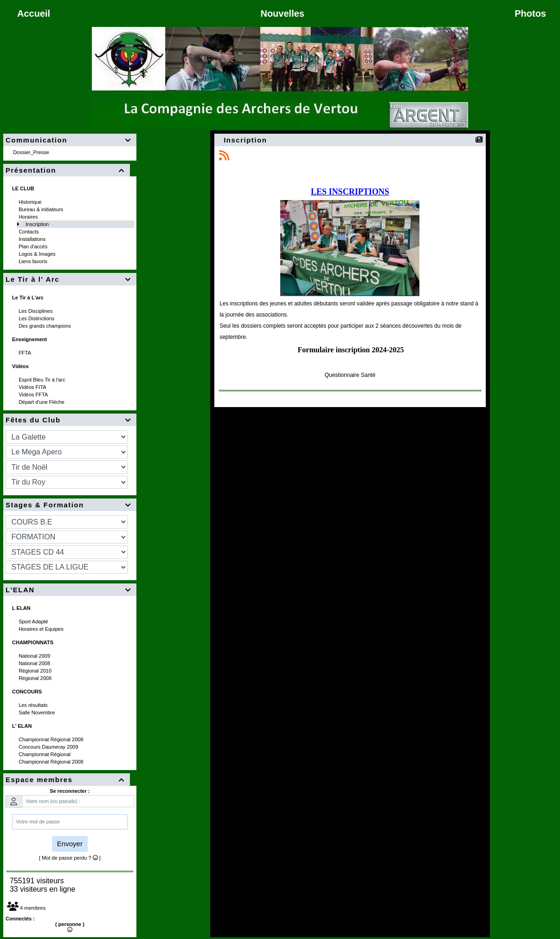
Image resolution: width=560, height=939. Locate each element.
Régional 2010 (36, 671)
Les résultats (34, 705)
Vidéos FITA (33, 387)
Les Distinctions (37, 318)
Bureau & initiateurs (42, 209)
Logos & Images (38, 254)
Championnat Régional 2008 (52, 739)
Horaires (29, 217)
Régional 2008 (36, 678)
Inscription (38, 224)
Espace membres (67, 780)
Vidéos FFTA (34, 395)
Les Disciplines (36, 311)
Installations (33, 239)
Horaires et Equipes (42, 629)
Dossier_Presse (32, 152)
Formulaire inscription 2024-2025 (351, 350)
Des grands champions (45, 326)
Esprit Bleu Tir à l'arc (43, 380)
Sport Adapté (34, 622)
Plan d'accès (34, 246)
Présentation (67, 170)
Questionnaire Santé (350, 375)
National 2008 (35, 663)
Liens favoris (34, 261)
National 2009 (35, 656)
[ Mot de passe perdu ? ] (70, 858)
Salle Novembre (37, 712)
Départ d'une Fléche (42, 402)
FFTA (25, 353)
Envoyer (70, 844)
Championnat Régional (45, 754)
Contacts (29, 232)
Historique (31, 202)
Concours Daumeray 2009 (49, 747)
